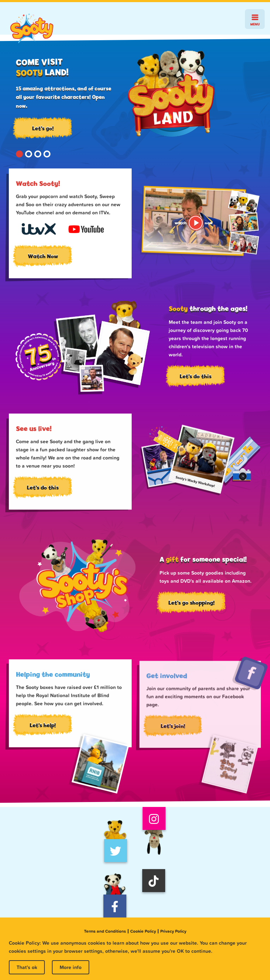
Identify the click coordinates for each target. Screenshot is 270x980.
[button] (19, 154)
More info (71, 967)
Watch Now (43, 256)
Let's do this (194, 378)
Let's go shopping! (189, 605)
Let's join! (175, 732)
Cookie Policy (143, 931)
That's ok (27, 967)
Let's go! (43, 128)
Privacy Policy (173, 931)
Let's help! (44, 727)
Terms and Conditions (105, 931)
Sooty (32, 28)
